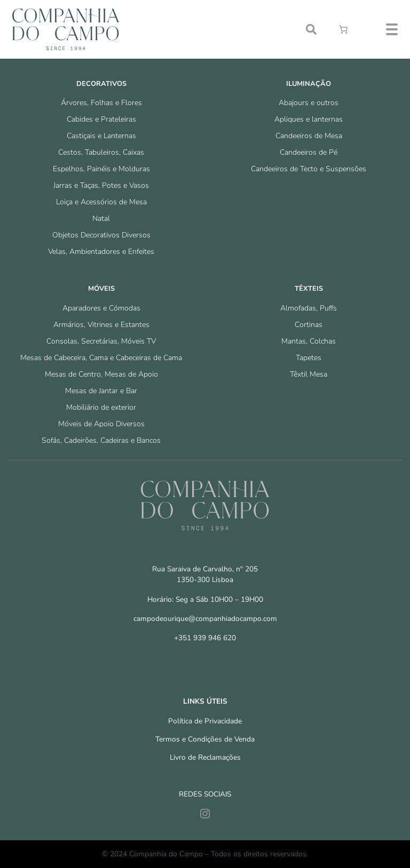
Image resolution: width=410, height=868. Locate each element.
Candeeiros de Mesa (309, 136)
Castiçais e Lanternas (101, 136)
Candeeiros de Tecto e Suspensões (309, 169)
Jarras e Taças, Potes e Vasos (101, 185)
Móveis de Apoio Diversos (101, 424)
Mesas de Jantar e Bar (101, 391)
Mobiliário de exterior (101, 407)
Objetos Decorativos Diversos (101, 235)
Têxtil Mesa (309, 374)
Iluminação (309, 84)
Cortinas (309, 325)
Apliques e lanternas (309, 119)
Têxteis (309, 289)
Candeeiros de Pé (309, 152)
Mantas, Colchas (309, 341)
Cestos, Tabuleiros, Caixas (101, 152)
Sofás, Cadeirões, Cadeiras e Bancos (101, 440)
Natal (101, 218)
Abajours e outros (309, 103)
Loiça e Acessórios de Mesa (101, 202)
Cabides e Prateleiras (101, 119)
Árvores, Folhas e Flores (101, 103)
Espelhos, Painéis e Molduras (101, 169)
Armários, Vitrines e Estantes (101, 325)
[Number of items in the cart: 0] (343, 29)
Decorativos (101, 84)
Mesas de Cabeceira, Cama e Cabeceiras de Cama (101, 358)
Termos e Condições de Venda (205, 739)
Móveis (101, 289)
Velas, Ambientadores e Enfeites (101, 252)
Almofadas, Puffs (309, 308)
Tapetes (309, 358)
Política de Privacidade (205, 721)
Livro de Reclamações (205, 757)
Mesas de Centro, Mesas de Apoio (101, 374)
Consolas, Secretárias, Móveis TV (101, 341)
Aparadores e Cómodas (101, 308)
